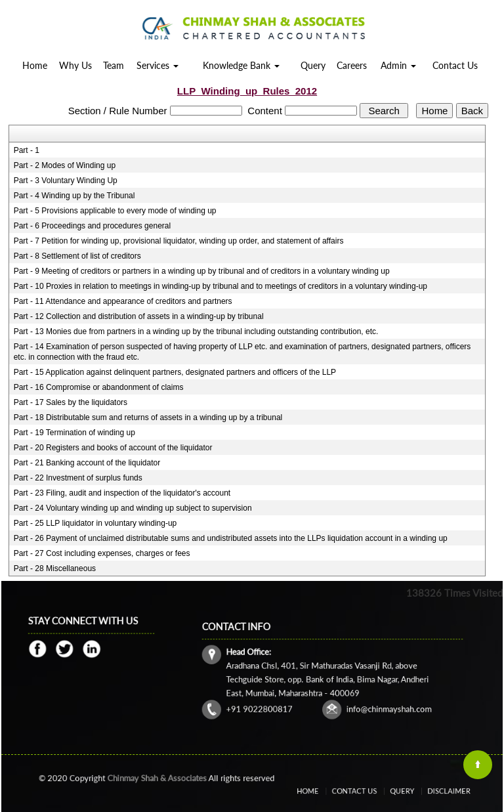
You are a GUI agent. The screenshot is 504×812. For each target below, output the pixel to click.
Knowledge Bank (241, 65)
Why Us (75, 65)
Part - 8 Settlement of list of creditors (77, 256)
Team (114, 65)
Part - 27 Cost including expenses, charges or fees (102, 553)
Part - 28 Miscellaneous (55, 568)
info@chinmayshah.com (377, 700)
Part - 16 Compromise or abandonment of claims (99, 387)
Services (157, 65)
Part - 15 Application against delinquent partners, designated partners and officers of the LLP (175, 372)
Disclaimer (433, 791)
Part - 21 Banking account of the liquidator (87, 463)
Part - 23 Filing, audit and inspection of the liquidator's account (122, 493)
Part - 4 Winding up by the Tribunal (74, 196)
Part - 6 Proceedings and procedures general (92, 226)
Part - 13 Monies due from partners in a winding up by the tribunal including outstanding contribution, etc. (196, 331)
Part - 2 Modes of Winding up (65, 165)
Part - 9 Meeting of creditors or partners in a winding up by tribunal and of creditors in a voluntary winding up (202, 271)
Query (313, 65)
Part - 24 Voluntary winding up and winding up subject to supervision (133, 508)
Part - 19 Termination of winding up (74, 433)
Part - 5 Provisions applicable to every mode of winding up (115, 211)
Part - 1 (27, 150)
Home (35, 65)
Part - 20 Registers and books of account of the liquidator (113, 448)
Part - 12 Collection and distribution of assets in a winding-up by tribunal (139, 316)
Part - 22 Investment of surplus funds (78, 478)
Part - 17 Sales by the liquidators (71, 402)
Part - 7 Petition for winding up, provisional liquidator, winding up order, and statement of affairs (179, 241)
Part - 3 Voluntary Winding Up (66, 181)
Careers (352, 65)
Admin (398, 65)
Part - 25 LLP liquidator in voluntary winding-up (95, 523)
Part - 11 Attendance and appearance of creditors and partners (123, 301)
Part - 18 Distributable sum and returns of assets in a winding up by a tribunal (148, 417)
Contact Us (455, 65)
